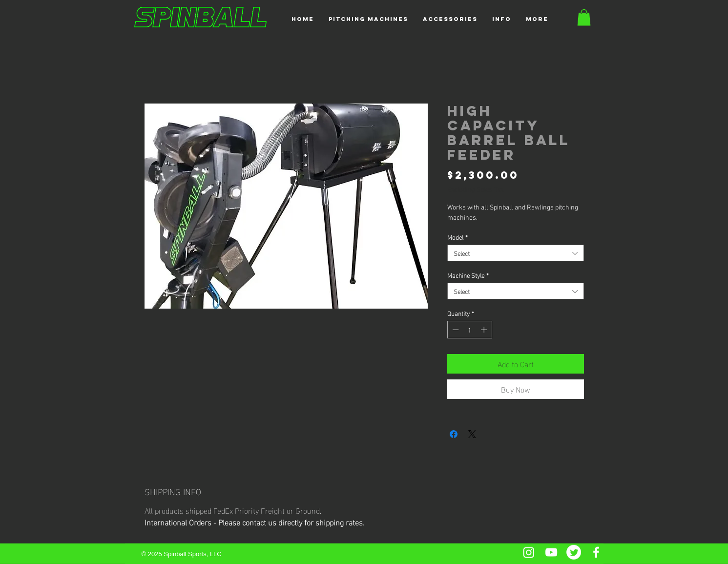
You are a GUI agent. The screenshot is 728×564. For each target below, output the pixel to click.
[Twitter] (574, 552)
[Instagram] (529, 552)
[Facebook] (596, 552)
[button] (368, 19)
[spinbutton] (469, 330)
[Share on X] (472, 434)
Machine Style (468, 275)
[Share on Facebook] (454, 434)
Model (458, 237)
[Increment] (485, 330)
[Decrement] (455, 330)
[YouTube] (551, 552)
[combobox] (516, 253)
